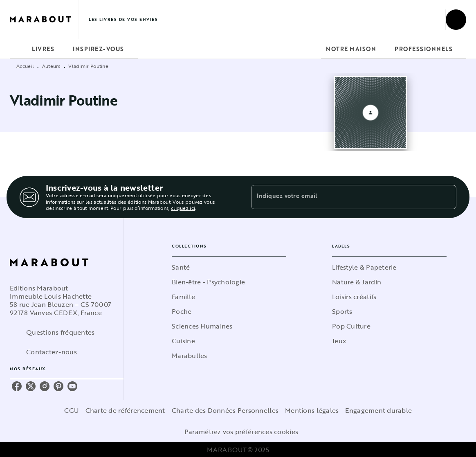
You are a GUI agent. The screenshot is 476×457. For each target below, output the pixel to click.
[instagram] (45, 386)
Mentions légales (312, 410)
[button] (229, 267)
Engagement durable (378, 410)
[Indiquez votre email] (344, 197)
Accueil (25, 66)
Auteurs (51, 66)
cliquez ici (183, 208)
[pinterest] (58, 386)
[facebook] (17, 386)
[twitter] (31, 386)
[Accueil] (44, 19)
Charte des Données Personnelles (225, 410)
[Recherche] (456, 20)
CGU (72, 410)
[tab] (18, 49)
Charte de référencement (125, 410)
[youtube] (72, 386)
